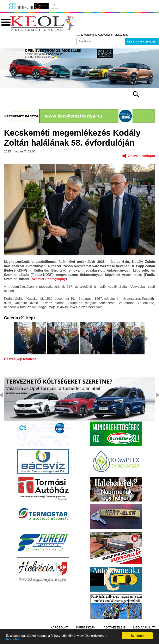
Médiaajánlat (144, 627)
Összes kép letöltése (20, 359)
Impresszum (86, 627)
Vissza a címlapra (141, 156)
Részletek (13, 640)
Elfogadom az (103, 35)
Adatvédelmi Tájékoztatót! (113, 35)
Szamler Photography (49, 279)
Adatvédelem (114, 627)
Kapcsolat (59, 627)
